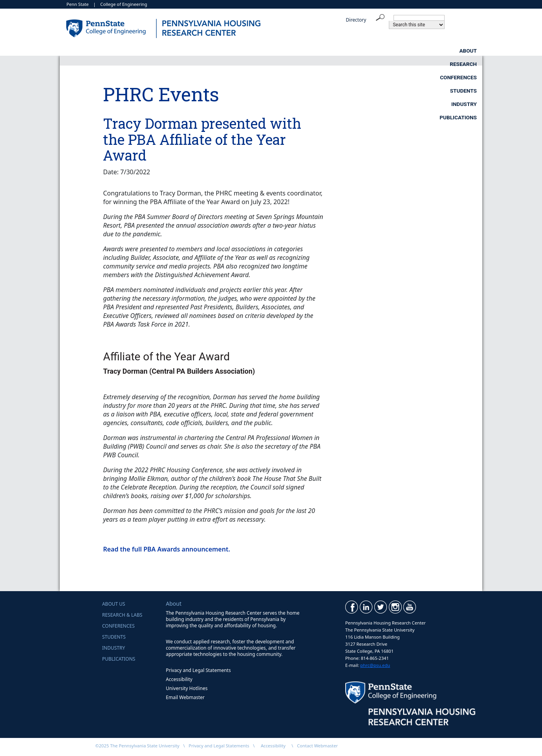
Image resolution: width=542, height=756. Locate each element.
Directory (356, 20)
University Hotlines (187, 688)
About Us (114, 604)
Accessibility (179, 679)
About (120, 51)
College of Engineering (124, 4)
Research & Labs (122, 615)
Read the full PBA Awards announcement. (166, 549)
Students (322, 51)
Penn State (78, 4)
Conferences (252, 51)
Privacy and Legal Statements (198, 670)
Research (181, 51)
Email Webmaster (185, 697)
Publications (458, 51)
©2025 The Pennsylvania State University (137, 746)
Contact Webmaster (317, 746)
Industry (388, 51)
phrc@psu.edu (375, 665)
